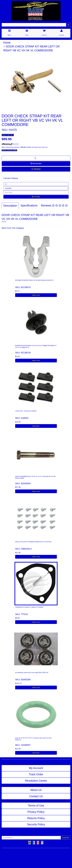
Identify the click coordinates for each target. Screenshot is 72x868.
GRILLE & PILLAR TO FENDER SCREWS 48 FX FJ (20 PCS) (33, 542)
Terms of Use (36, 806)
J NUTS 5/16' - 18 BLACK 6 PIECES (26, 411)
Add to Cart (36, 295)
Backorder (36, 163)
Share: (8, 135)
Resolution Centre (36, 781)
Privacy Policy (36, 812)
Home (7, 43)
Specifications (29, 205)
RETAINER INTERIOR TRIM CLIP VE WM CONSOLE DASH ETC (34, 280)
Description (10, 206)
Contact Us (36, 796)
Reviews (54, 205)
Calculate (36, 197)
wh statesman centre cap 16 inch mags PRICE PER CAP (32, 673)
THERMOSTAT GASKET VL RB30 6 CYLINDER (29, 607)
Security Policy (36, 824)
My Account (36, 768)
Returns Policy (36, 818)
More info (10, 144)
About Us (36, 790)
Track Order (36, 774)
